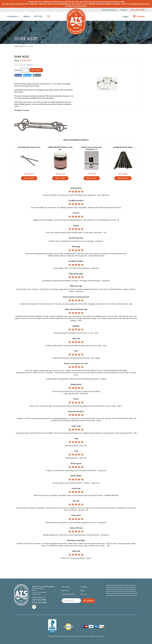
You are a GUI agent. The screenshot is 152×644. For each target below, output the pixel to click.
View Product (29, 160)
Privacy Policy (100, 636)
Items (139, 16)
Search (49, 16)
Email (37, 75)
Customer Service (109, 10)
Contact (124, 10)
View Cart (65, 590)
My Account (66, 587)
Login (125, 16)
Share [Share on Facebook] (18, 75)
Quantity (18, 70)
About (27, 16)
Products (12, 16)
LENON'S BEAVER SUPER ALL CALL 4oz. (60, 148)
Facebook (34, 607)
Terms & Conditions (89, 636)
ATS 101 (38, 16)
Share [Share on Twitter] (27, 75)
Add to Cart (29, 178)
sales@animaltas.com (39, 597)
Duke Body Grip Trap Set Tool (29, 147)
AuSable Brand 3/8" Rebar (123, 147)
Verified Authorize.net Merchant (68, 627)
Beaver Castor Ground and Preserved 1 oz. (92, 148)
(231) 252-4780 (39, 602)
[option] (107, 84)
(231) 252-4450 (137, 10)
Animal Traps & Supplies (76, 22)
